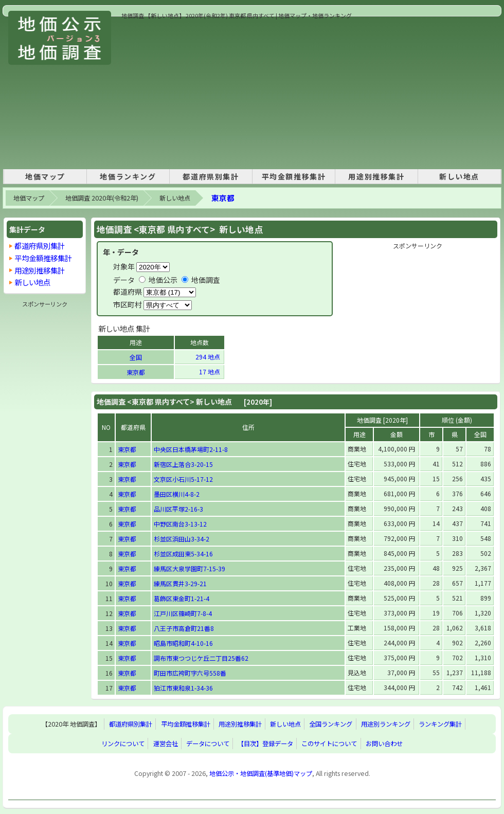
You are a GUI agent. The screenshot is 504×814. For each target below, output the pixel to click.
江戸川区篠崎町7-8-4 (183, 613)
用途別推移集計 (376, 176)
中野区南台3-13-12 (180, 524)
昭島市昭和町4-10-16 (183, 643)
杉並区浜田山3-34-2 (182, 539)
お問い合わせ (384, 744)
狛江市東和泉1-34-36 (183, 688)
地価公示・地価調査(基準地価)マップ (261, 773)
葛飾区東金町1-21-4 (182, 598)
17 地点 (210, 372)
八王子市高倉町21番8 (184, 628)
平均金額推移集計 (294, 176)
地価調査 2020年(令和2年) (102, 198)
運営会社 (166, 744)
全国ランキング (331, 724)
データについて (208, 744)
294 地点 (209, 357)
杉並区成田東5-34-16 (183, 554)
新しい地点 (459, 176)
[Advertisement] (288, 92)
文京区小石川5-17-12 (183, 479)
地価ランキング (128, 176)
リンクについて (123, 744)
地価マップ (45, 176)
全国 (136, 357)
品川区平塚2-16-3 (178, 509)
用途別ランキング (386, 724)
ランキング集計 (440, 724)
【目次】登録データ (265, 744)
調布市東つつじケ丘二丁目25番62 (201, 658)
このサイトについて (329, 744)
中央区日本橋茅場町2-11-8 (191, 449)
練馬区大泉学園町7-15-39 (190, 568)
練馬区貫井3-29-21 (180, 583)
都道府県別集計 (211, 176)
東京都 (223, 198)
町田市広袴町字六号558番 (190, 673)
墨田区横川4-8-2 (177, 494)
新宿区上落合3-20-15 (183, 464)
